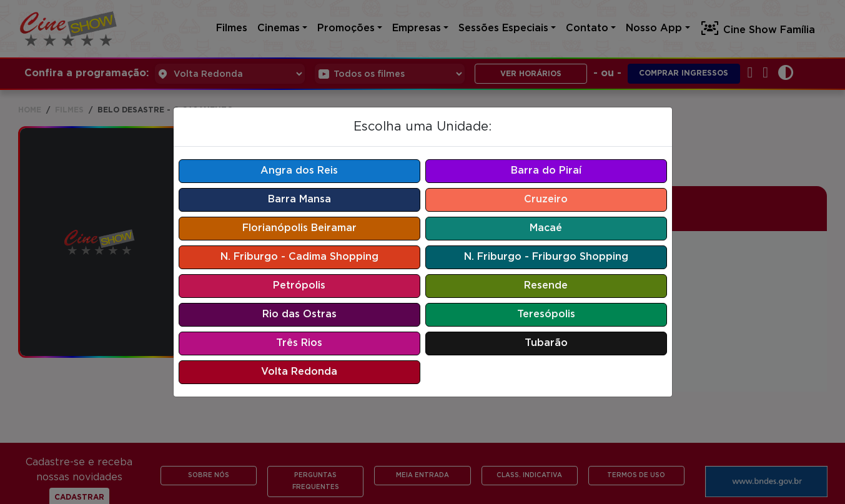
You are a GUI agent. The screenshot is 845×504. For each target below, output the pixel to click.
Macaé (546, 228)
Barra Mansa (299, 200)
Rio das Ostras (299, 314)
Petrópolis (299, 286)
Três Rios (299, 343)
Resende (546, 286)
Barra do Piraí (546, 171)
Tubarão (546, 343)
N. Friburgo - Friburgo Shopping (546, 257)
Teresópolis (546, 314)
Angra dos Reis (299, 171)
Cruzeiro (546, 200)
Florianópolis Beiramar (299, 228)
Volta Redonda (299, 372)
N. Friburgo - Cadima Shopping (299, 257)
